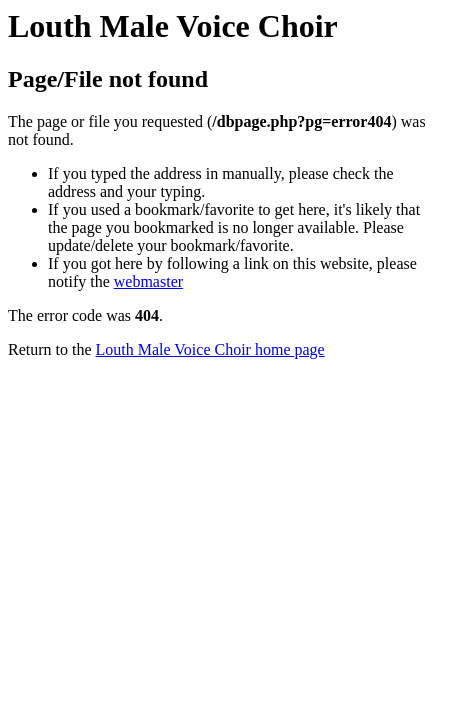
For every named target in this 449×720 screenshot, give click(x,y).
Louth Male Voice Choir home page (210, 349)
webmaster (148, 281)
